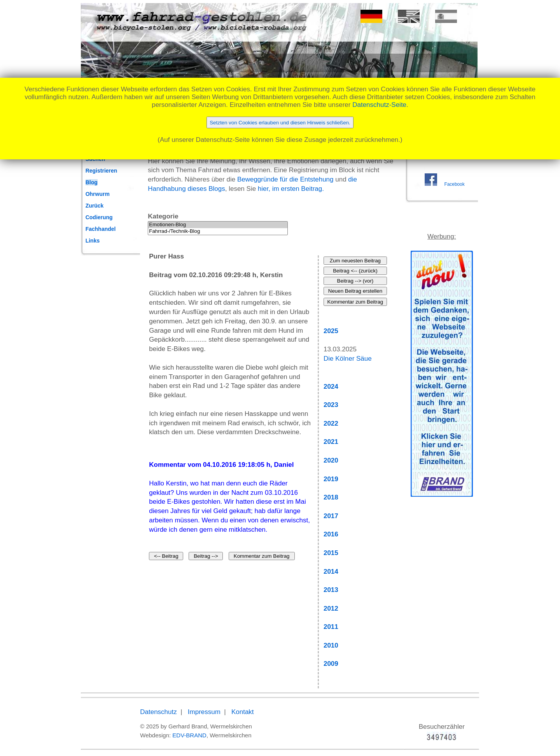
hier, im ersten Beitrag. (291, 189)
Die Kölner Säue (348, 359)
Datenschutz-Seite (379, 105)
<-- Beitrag (166, 556)
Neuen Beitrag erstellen (355, 291)
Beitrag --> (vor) (355, 281)
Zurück (95, 206)
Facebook (454, 184)
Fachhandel (101, 229)
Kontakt (243, 712)
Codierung (99, 217)
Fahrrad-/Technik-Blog (218, 231)
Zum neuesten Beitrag (355, 261)
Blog (92, 182)
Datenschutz (158, 712)
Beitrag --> (206, 556)
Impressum (204, 712)
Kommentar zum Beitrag (262, 556)
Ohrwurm (98, 194)
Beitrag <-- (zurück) (355, 271)
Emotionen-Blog (218, 225)
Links (93, 241)
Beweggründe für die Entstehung (285, 179)
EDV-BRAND (189, 735)
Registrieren (101, 171)
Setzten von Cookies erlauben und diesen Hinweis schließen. (280, 123)
